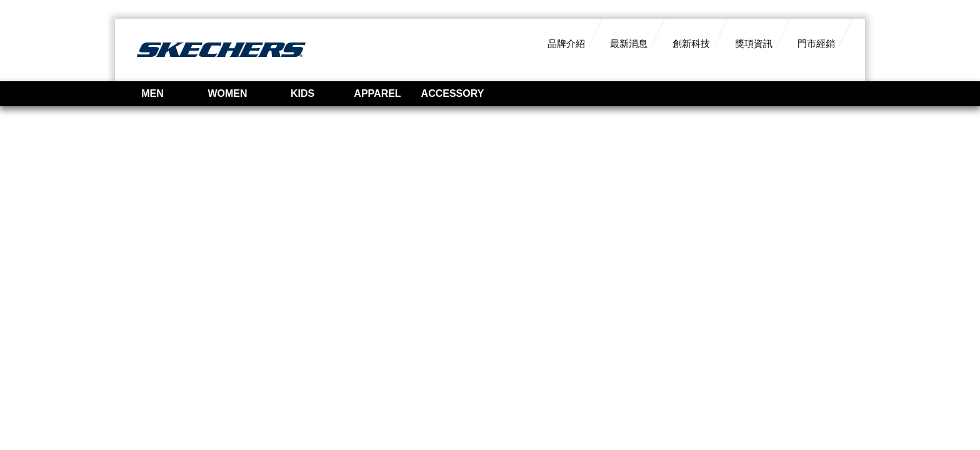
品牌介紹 (566, 43)
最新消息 (629, 43)
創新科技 (691, 43)
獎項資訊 (754, 43)
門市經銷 (816, 43)
